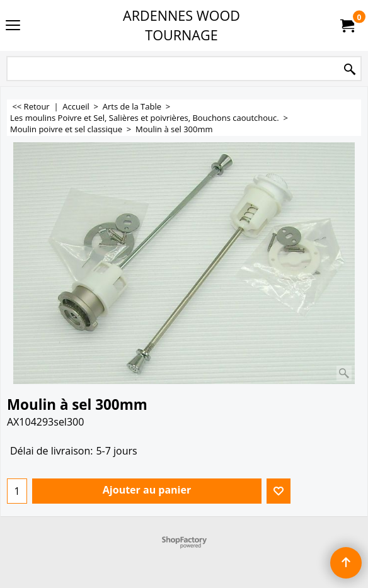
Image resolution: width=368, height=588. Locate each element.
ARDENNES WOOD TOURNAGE (181, 25)
